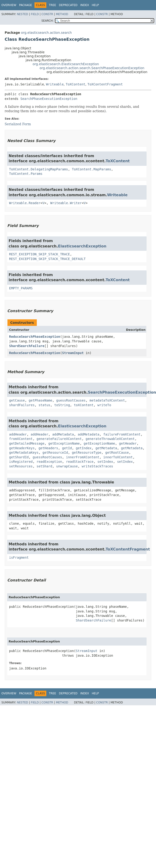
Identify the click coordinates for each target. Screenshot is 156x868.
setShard (44, 466)
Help (95, 5)
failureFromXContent (122, 434)
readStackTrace (80, 462)
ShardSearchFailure (27, 346)
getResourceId (55, 453)
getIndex (84, 448)
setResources (21, 466)
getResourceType (87, 453)
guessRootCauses (71, 400)
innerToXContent (118, 457)
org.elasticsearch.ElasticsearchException (66, 64)
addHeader (18, 434)
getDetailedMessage (27, 443)
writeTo (104, 405)
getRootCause (117, 453)
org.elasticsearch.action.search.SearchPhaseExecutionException (92, 68)
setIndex (105, 462)
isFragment (19, 557)
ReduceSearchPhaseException (35, 337)
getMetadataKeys (24, 453)
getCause (17, 400)
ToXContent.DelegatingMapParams (39, 169)
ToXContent (75, 84)
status (44, 405)
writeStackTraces (97, 466)
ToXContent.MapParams (92, 169)
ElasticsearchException (82, 246)
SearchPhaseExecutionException (49, 99)
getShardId (19, 457)
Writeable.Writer (66, 203)
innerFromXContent (83, 457)
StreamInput (73, 353)
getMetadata (106, 448)
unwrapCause (67, 466)
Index (85, 5)
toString (62, 405)
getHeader (128, 443)
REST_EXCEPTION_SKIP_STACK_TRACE (39, 254)
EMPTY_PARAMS (21, 288)
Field (35, 14)
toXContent (84, 405)
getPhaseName (40, 400)
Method (62, 14)
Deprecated (68, 5)
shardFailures (22, 405)
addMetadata (63, 434)
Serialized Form (18, 124)
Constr (47, 14)
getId (67, 448)
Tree (53, 5)
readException (49, 462)
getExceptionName (64, 443)
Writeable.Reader (25, 203)
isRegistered (21, 462)
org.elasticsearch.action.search (46, 33)
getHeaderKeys (22, 448)
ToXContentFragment (105, 84)
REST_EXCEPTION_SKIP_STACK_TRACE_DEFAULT (47, 259)
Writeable (55, 84)
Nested (22, 14)
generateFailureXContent (59, 439)
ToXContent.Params (26, 174)
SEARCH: (48, 21)
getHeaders (48, 448)
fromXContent (21, 439)
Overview (9, 5)
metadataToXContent (107, 400)
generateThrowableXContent (110, 439)
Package (25, 5)
